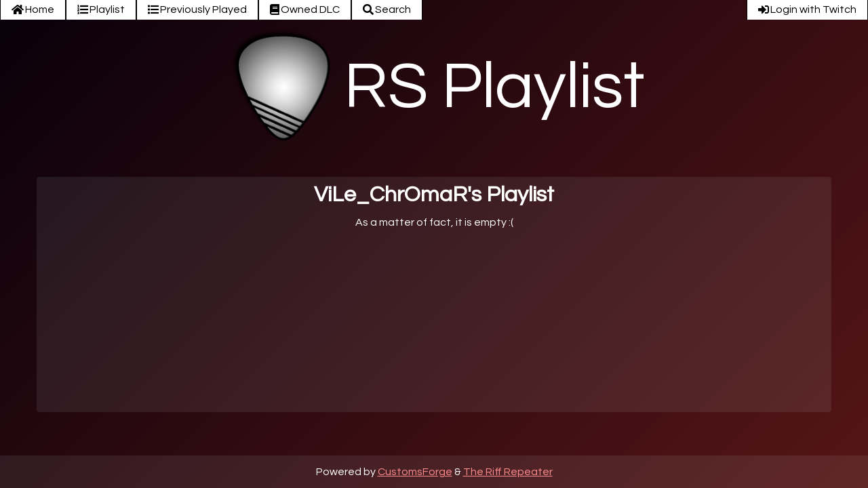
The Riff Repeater (508, 472)
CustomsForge (415, 472)
